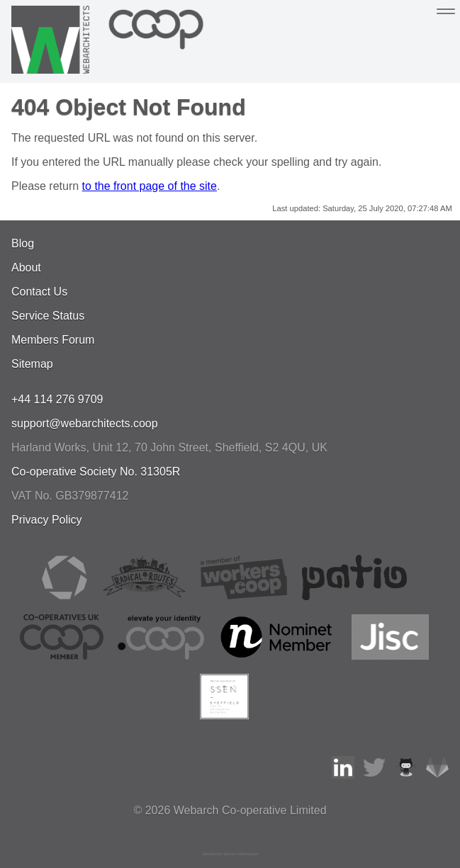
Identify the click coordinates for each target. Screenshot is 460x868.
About (26, 267)
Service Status (48, 316)
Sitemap (32, 364)
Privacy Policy (47, 520)
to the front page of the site (150, 186)
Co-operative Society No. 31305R (96, 472)
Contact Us (39, 292)
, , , (169, 447)
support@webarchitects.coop (85, 423)
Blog (23, 243)
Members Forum (53, 340)
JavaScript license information (230, 854)
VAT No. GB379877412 (70, 496)
